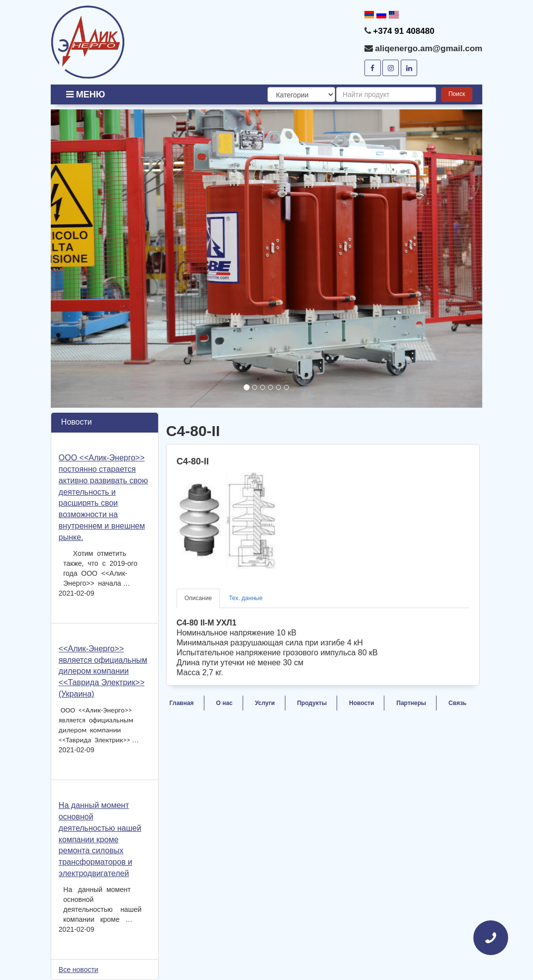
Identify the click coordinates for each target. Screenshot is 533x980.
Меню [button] (86, 94)
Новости (361, 703)
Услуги (265, 703)
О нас (224, 703)
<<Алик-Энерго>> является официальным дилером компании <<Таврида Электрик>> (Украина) (103, 671)
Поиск (457, 94)
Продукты (312, 703)
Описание (198, 598)
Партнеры (411, 703)
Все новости (79, 970)
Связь (457, 703)
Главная (182, 703)
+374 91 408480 (403, 31)
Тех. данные (246, 598)
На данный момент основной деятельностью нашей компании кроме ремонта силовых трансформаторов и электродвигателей (100, 839)
